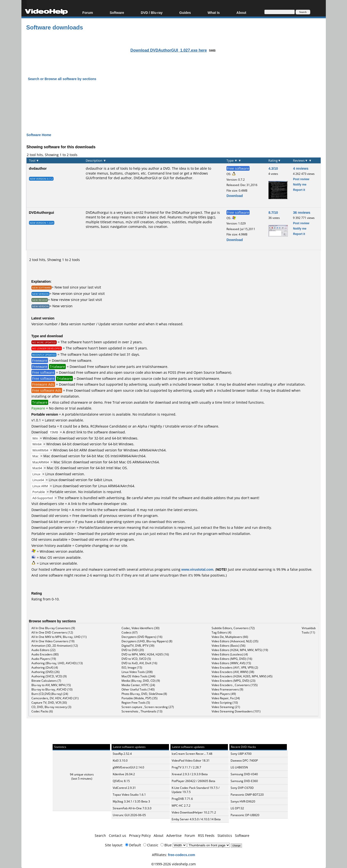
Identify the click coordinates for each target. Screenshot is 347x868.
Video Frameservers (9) (227, 689)
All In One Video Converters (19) (53, 641)
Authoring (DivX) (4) (45, 667)
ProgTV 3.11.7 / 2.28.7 (186, 767)
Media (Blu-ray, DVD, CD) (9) (141, 681)
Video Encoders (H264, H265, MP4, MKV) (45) (242, 676)
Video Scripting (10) (225, 703)
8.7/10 (273, 212)
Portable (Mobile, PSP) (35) (140, 698)
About (241, 13)
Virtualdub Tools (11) (309, 630)
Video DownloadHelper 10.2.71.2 (194, 812)
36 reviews (302, 212)
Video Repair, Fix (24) (226, 698)
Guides (185, 13)
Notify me (300, 184)
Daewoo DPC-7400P (244, 761)
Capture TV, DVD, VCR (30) (49, 703)
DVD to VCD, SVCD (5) (136, 659)
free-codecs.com (182, 855)
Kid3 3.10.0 (120, 761)
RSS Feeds (206, 835)
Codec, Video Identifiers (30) (141, 628)
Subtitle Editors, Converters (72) (233, 628)
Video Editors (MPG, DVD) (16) (232, 659)
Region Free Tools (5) (136, 703)
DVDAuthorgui (42, 212)
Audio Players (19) (44, 659)
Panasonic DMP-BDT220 (247, 795)
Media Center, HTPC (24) (138, 685)
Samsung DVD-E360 (244, 781)
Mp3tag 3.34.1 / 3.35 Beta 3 (131, 801)
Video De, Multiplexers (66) (230, 637)
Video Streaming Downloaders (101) (236, 711)
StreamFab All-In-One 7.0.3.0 (132, 808)
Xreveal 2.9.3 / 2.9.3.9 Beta (190, 774)
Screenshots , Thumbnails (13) (142, 711)
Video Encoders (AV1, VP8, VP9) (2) (235, 667)
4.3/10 (273, 168)
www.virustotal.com (197, 569)
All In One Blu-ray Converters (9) (53, 628)
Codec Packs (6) (42, 711)
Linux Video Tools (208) (137, 672)
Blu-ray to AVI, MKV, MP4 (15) (51, 685)
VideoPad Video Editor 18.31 (191, 761)
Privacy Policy (140, 835)
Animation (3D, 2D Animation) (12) (55, 646)
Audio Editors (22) (43, 650)
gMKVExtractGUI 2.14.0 (128, 767)
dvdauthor (38, 168)
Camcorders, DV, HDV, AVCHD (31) (55, 698)
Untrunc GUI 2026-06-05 (129, 815)
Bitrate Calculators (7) (46, 681)
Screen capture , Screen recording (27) (148, 707)
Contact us (117, 835)
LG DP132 (237, 808)
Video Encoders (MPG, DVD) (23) (234, 681)
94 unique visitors (82, 774)
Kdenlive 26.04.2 (124, 774)
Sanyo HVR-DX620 (243, 801)
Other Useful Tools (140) (138, 689)
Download (235, 196)
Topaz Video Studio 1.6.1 (129, 795)
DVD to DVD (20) (133, 650)
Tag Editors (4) (221, 632)
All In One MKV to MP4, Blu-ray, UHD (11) (59, 637)
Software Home (39, 135)
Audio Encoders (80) (45, 654)
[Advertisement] (174, 103)
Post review (301, 179)
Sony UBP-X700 (241, 754)
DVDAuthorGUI (146, 178)
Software (117, 13)
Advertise (174, 835)
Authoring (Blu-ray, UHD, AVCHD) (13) (57, 663)
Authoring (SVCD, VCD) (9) (49, 676)
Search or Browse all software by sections (62, 79)
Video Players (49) (224, 694)
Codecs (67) (130, 632)
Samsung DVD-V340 (244, 774)
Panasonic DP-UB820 (245, 815)
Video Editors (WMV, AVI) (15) (231, 663)
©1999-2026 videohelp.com (173, 864)
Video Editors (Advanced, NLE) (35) (235, 641)
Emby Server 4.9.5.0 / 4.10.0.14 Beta (196, 819)
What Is (214, 13)
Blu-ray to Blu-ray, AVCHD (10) (52, 689)
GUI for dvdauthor (178, 178)
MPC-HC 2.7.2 (181, 806)
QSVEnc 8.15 (121, 781)
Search (100, 835)
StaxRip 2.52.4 (122, 754)
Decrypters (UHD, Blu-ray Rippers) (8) (147, 641)
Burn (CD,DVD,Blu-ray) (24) (50, 694)
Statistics (225, 835)
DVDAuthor (181, 212)
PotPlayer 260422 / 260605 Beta (193, 781)
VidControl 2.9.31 (124, 788)
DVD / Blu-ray (152, 13)
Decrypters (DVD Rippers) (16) (142, 637)
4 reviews (301, 168)
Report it (299, 190)
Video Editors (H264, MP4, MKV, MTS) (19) (240, 650)
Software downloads (55, 27)
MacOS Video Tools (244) (138, 676)
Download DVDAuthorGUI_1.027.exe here (169, 50)
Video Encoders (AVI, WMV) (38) (233, 672)
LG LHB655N (239, 767)
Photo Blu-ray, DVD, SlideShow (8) (144, 694)
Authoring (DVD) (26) (46, 672)
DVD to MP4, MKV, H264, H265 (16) (145, 654)
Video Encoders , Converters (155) (235, 685)
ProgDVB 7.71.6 (182, 799)
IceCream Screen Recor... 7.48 (192, 754)
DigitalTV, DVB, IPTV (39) (138, 646)
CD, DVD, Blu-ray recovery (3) (51, 707)
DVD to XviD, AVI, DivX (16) (139, 663)
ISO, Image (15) (132, 667)
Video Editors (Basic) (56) (229, 646)
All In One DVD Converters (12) (52, 632)
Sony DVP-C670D (242, 788)
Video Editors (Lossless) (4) (230, 654)
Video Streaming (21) (226, 707)
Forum (88, 13)
